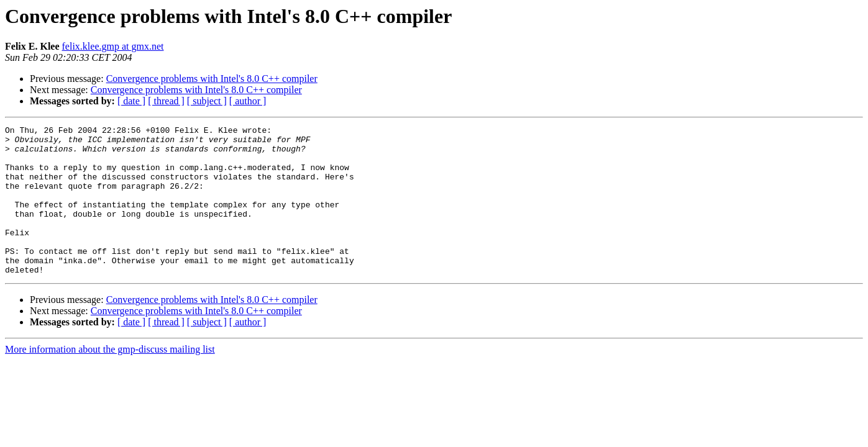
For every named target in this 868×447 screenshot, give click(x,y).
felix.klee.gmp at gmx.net (113, 46)
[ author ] (248, 101)
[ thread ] (166, 101)
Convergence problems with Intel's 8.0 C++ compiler (212, 79)
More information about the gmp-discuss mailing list (110, 379)
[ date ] (131, 101)
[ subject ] (207, 101)
